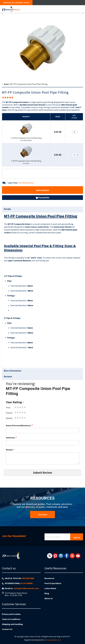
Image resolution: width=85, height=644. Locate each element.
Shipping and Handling (12, 624)
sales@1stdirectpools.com (26, 588)
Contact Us (7, 629)
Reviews (8, 376)
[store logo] (34, 9)
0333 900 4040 (28, 578)
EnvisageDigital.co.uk (53, 640)
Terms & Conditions (11, 619)
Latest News (50, 588)
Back (6, 84)
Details (7, 209)
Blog (47, 593)
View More (42, 515)
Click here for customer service (16, 3)
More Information (13, 371)
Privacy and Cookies (11, 614)
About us (49, 598)
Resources (49, 578)
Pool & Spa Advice (53, 583)
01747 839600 (27, 583)
